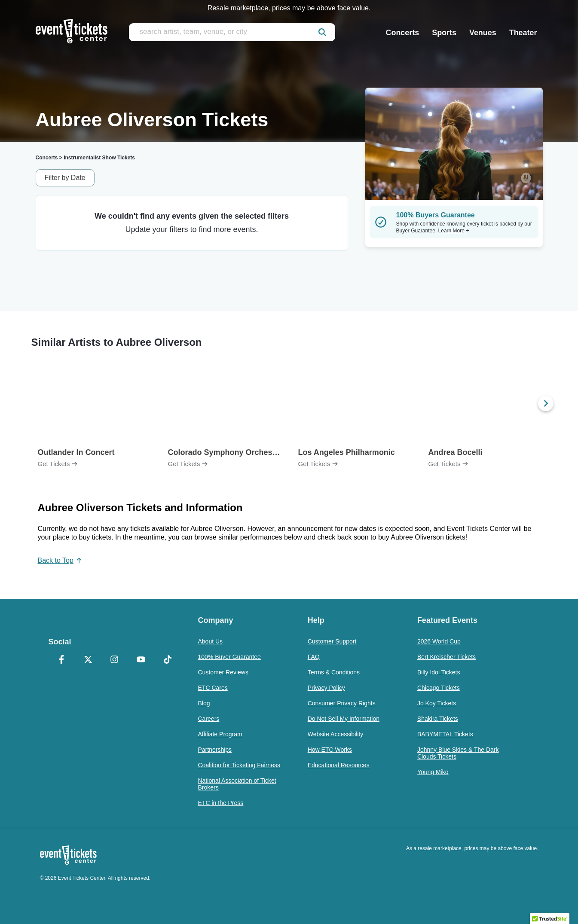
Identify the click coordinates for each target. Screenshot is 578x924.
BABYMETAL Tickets (445, 734)
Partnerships (215, 750)
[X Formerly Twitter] (88, 660)
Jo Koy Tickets (437, 703)
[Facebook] (62, 660)
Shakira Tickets (438, 719)
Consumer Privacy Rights (342, 703)
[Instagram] (115, 660)
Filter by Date (65, 178)
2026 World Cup (439, 641)
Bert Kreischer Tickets (446, 657)
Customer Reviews (223, 672)
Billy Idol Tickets (439, 672)
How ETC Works (330, 750)
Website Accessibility (336, 734)
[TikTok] (168, 660)
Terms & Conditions (334, 672)
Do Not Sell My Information (344, 719)
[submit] (322, 32)
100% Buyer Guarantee (229, 657)
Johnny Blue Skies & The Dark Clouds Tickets (458, 753)
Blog (204, 703)
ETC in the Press (221, 803)
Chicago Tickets (439, 688)
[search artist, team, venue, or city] (232, 32)
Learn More (454, 231)
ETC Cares (213, 688)
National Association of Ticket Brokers (237, 784)
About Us (211, 641)
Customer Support (332, 641)
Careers (209, 719)
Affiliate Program (220, 734)
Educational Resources (339, 765)
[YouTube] (141, 660)
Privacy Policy (326, 688)
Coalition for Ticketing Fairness (239, 765)
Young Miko (433, 772)
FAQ (314, 657)
